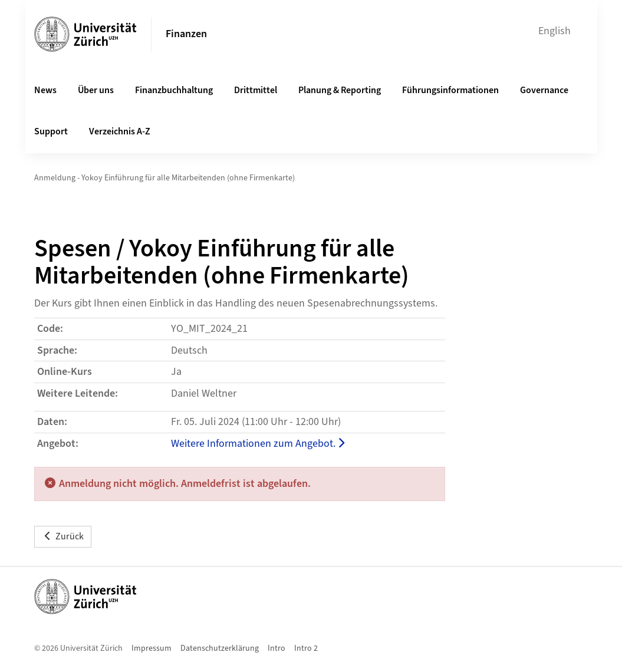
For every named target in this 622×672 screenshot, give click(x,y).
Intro (277, 648)
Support (51, 131)
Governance (544, 90)
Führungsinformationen (450, 90)
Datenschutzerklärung (220, 648)
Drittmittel (256, 90)
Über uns (96, 90)
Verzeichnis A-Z (120, 131)
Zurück (63, 536)
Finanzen (186, 34)
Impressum (152, 648)
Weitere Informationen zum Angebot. (258, 444)
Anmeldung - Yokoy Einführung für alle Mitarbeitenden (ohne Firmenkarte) (164, 178)
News (45, 90)
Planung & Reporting (340, 90)
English (554, 31)
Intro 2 (306, 648)
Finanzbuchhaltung (174, 90)
